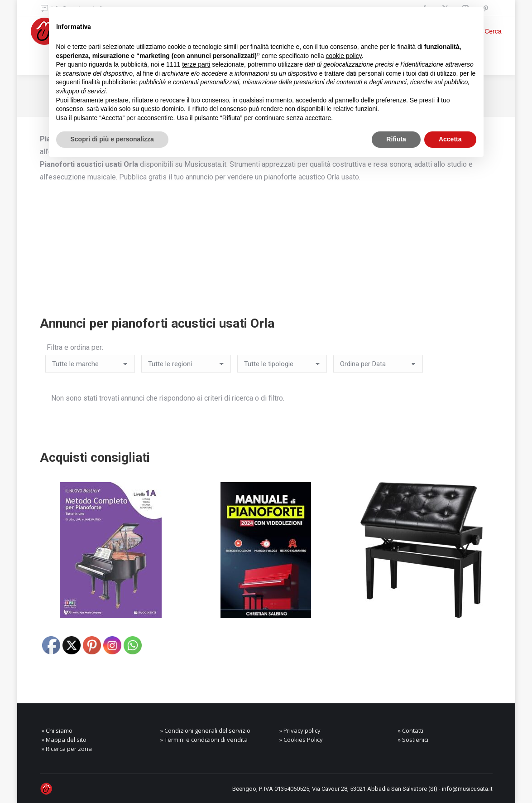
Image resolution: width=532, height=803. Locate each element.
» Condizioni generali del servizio (205, 730)
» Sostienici (413, 740)
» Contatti (411, 730)
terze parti (196, 64)
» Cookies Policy (301, 740)
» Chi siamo (57, 730)
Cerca (493, 31)
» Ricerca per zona (67, 749)
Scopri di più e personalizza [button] (112, 139)
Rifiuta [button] (396, 139)
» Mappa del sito (64, 740)
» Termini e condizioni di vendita (204, 740)
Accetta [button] (450, 139)
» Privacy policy (300, 730)
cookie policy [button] (343, 56)
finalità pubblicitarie (108, 82)
